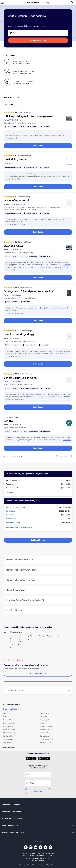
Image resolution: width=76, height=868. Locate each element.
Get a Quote (38, 146)
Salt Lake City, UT (9, 736)
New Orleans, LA (9, 730)
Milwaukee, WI (8, 726)
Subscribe (38, 791)
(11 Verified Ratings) (24, 156)
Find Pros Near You (38, 40)
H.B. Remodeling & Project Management (28, 116)
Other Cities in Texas (38, 590)
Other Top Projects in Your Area (38, 580)
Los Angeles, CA (9, 723)
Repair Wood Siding (13, 523)
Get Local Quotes (38, 540)
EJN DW (9, 421)
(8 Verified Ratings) (24, 197)
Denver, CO (7, 720)
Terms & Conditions (38, 860)
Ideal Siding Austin (15, 159)
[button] (38, 705)
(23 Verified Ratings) (25, 242)
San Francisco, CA (47, 739)
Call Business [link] (16, 120)
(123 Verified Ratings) (25, 331)
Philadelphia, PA (9, 733)
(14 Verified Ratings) (25, 287)
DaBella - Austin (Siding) (19, 335)
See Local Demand (38, 674)
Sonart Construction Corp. (20, 378)
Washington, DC (46, 742)
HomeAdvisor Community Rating (38, 570)
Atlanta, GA (7, 713)
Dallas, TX (44, 717)
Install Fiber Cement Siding (16, 507)
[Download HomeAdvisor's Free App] (32, 758)
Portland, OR (45, 733)
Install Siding (11, 511)
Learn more (11, 493)
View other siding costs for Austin (19, 527)
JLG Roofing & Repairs (17, 201)
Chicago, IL (7, 717)
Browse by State (11, 709)
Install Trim (10, 515)
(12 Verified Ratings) (25, 374)
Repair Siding (11, 519)
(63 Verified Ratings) (25, 112)
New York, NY (45, 730)
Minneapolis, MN (46, 726)
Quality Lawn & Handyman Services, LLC (29, 291)
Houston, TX (44, 720)
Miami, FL (43, 723)
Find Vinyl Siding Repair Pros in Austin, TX (38, 600)
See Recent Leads (38, 691)
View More (67, 176)
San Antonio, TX (46, 736)
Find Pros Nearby (38, 610)
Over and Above (14, 246)
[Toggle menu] (3, 3)
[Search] (73, 3)
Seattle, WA (7, 742)
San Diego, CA (8, 739)
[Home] (38, 3)
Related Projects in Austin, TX (38, 560)
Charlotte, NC (45, 713)
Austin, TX (11, 105)
